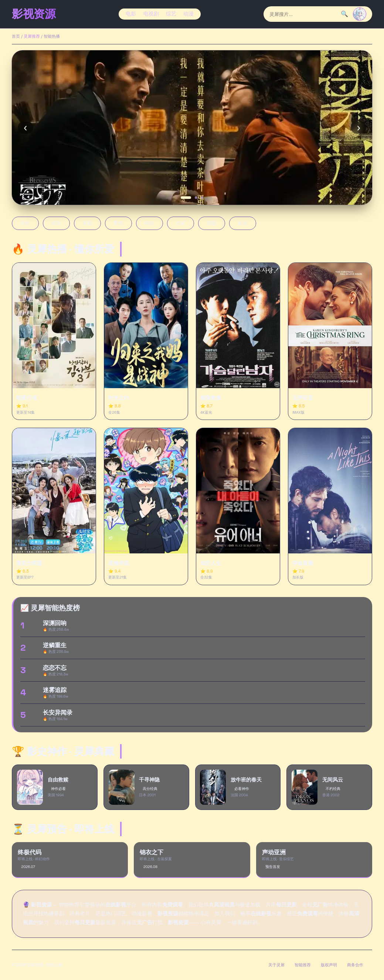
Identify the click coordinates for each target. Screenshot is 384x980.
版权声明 (329, 965)
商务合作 (355, 965)
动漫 (188, 14)
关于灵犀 (276, 965)
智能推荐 (303, 965)
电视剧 (151, 14)
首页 (16, 36)
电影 (131, 14)
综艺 (171, 14)
